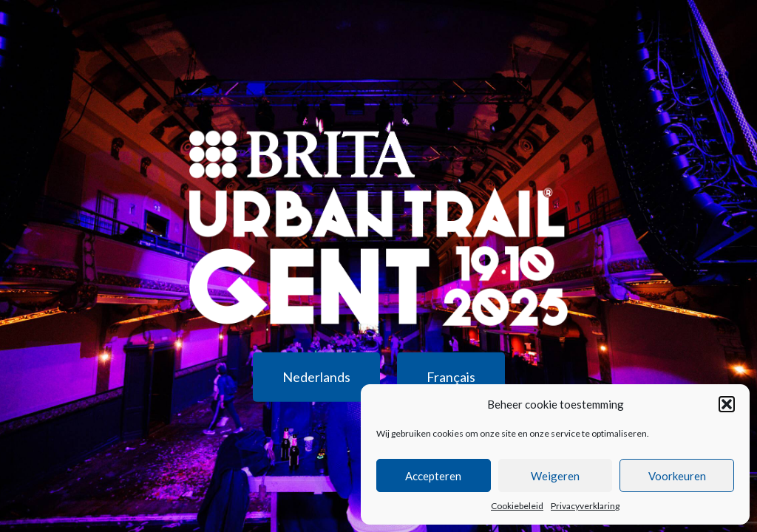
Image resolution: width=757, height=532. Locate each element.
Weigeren (555, 476)
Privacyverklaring (585, 506)
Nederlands (316, 376)
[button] (727, 404)
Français (451, 376)
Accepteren (433, 476)
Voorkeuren (677, 476)
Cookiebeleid (517, 506)
